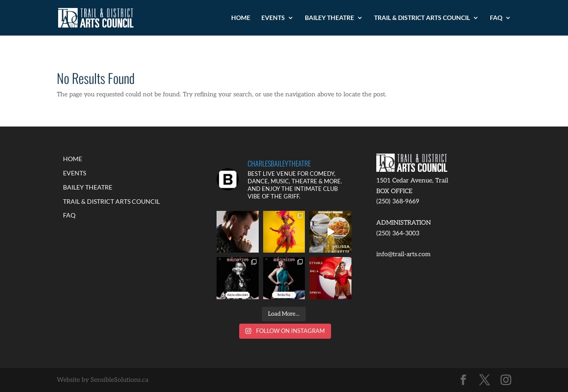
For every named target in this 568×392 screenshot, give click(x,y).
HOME (241, 18)
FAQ (496, 18)
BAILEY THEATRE (329, 18)
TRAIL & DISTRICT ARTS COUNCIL (422, 18)
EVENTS (273, 18)
